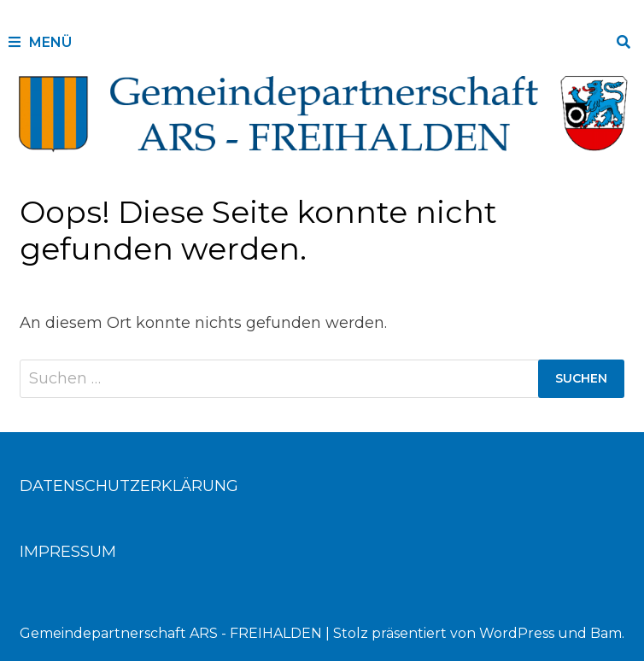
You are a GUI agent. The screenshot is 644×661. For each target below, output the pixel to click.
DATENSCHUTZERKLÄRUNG (129, 486)
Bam (606, 633)
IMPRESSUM (68, 552)
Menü (40, 42)
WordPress (517, 633)
